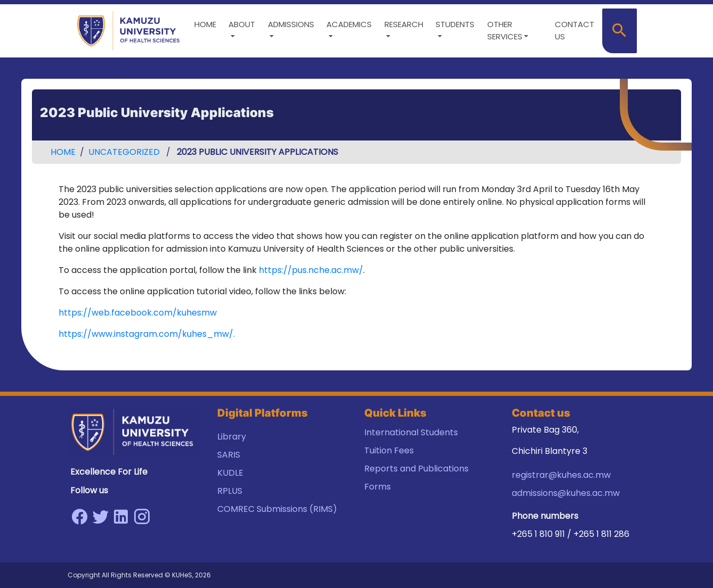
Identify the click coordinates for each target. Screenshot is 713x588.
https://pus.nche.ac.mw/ (311, 270)
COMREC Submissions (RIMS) (277, 509)
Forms (378, 487)
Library (232, 437)
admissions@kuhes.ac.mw (566, 493)
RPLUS (230, 491)
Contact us (575, 30)
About (242, 24)
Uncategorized (124, 152)
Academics (349, 24)
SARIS (229, 455)
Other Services (505, 30)
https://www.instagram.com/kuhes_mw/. (147, 334)
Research (404, 24)
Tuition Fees (389, 450)
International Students (411, 432)
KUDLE (230, 473)
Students (455, 24)
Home (205, 24)
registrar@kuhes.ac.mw (561, 475)
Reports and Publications (416, 469)
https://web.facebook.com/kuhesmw (138, 313)
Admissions (291, 24)
